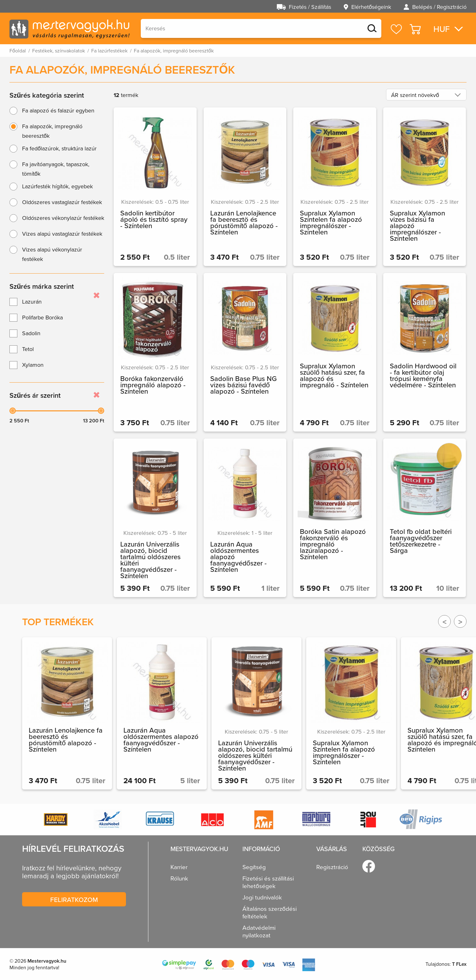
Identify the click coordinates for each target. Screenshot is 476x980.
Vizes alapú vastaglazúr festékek (62, 234)
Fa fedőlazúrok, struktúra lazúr (59, 148)
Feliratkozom (74, 899)
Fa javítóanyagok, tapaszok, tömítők (56, 169)
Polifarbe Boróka (42, 317)
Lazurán (32, 302)
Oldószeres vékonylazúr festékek (63, 218)
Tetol (28, 349)
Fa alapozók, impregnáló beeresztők (52, 131)
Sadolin (31, 333)
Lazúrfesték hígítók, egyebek (57, 186)
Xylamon (33, 365)
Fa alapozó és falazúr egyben (58, 110)
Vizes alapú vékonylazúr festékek (52, 254)
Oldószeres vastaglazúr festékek (62, 202)
